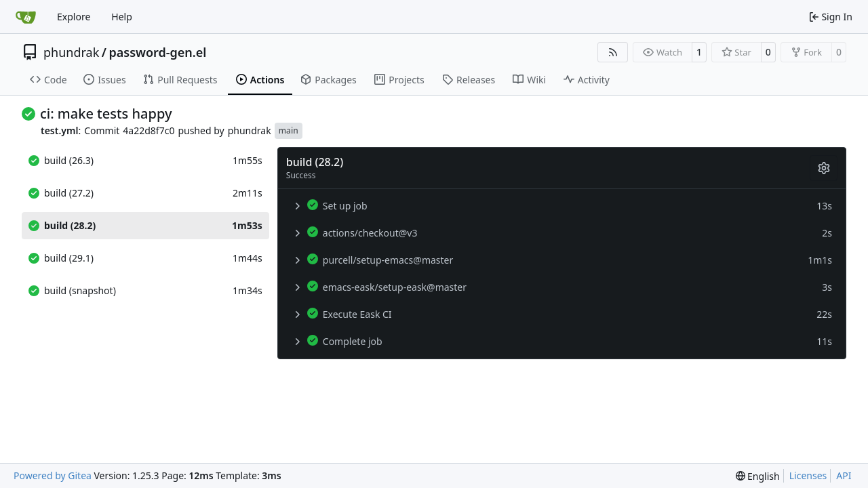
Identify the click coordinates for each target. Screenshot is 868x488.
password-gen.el (157, 52)
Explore (74, 17)
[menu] (758, 476)
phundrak (71, 52)
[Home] (26, 17)
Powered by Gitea (53, 475)
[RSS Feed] (613, 52)
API (844, 475)
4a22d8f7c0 (149, 130)
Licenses (808, 475)
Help (122, 17)
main (289, 130)
